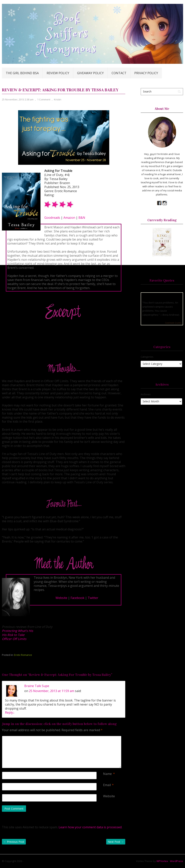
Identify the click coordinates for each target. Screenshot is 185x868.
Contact (119, 73)
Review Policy (58, 73)
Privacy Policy (146, 73)
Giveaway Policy (90, 73)
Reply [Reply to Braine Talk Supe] (10, 712)
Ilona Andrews (171, 315)
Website (61, 598)
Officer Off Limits (14, 639)
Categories (147, 357)
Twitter (93, 598)
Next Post (116, 842)
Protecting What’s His (18, 631)
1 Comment (44, 99)
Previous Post (14, 842)
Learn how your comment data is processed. (90, 827)
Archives (146, 394)
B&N (82, 218)
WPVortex (162, 861)
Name (107, 774)
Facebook (77, 598)
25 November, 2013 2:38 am (18, 99)
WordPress (177, 861)
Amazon (69, 218)
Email (107, 785)
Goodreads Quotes (173, 323)
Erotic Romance (23, 655)
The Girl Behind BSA (22, 73)
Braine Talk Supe (37, 686)
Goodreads (52, 218)
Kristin (58, 99)
